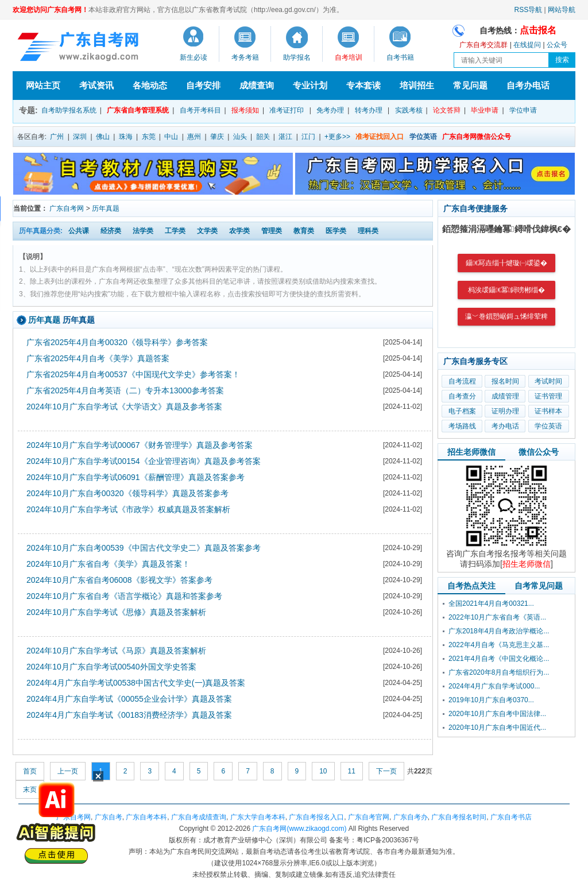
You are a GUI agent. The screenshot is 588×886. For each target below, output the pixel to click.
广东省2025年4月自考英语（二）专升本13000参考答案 (125, 390)
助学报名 (297, 57)
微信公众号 (539, 452)
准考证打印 (287, 110)
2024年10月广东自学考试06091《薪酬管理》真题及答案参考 (136, 477)
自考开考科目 (200, 110)
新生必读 (194, 57)
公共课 (79, 231)
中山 (171, 137)
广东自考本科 (146, 817)
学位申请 (523, 110)
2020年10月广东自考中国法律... (497, 714)
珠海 (126, 137)
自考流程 (462, 381)
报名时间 (505, 381)
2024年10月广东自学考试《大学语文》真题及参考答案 (124, 407)
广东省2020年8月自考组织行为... (499, 672)
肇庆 (217, 137)
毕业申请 (485, 110)
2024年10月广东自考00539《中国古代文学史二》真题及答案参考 (144, 548)
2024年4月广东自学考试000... (494, 686)
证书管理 (548, 396)
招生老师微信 (471, 452)
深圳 (80, 137)
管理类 (272, 231)
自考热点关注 (471, 586)
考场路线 (462, 426)
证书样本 (548, 411)
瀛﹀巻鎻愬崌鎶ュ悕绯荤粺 (506, 316)
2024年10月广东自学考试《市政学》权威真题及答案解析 (128, 509)
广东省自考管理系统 (138, 110)
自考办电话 (528, 85)
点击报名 (538, 30)
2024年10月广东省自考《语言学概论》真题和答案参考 (124, 596)
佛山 (103, 137)
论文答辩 (447, 110)
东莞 (149, 137)
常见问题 (470, 85)
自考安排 (203, 85)
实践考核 (409, 110)
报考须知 (245, 110)
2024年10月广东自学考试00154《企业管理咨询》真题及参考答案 (144, 461)
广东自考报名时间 (459, 817)
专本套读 (363, 85)
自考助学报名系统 (69, 110)
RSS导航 (529, 10)
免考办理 (330, 110)
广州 (57, 137)
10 (323, 771)
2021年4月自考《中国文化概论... (499, 659)
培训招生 (417, 85)
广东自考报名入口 (316, 817)
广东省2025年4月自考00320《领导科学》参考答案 (117, 342)
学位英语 (548, 426)
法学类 (143, 231)
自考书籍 (400, 57)
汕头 (240, 137)
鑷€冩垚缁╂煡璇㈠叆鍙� (506, 263)
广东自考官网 (369, 817)
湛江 (285, 137)
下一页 (386, 771)
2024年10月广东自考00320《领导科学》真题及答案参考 (127, 493)
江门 (308, 137)
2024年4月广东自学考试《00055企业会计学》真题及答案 (129, 699)
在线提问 (527, 45)
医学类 (336, 231)
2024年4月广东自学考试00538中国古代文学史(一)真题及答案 (136, 683)
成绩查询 (257, 85)
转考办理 (369, 110)
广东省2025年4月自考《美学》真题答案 (98, 358)
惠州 (194, 137)
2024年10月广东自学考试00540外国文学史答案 (111, 667)
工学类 (175, 231)
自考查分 (462, 396)
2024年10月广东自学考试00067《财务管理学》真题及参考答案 (140, 445)
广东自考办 (411, 817)
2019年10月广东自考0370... (491, 700)
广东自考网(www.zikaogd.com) (299, 829)
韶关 (263, 137)
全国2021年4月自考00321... (491, 603)
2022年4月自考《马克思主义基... (499, 645)
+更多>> (337, 137)
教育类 (304, 231)
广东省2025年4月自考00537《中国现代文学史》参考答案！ (133, 374)
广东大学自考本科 (258, 817)
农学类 (239, 231)
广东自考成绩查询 (199, 817)
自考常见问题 (539, 586)
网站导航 (562, 10)
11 (352, 771)
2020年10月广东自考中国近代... (497, 728)
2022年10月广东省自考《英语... (497, 617)
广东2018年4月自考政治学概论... (499, 631)
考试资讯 (96, 85)
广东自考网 (67, 208)
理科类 (368, 231)
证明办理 (505, 411)
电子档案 (462, 411)
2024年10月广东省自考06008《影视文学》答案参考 (119, 580)
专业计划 (310, 85)
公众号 (557, 45)
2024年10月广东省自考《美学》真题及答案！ (108, 564)
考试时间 (548, 381)
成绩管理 (505, 396)
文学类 (207, 231)
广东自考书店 (511, 817)
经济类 (111, 231)
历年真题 (106, 208)
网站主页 (43, 85)
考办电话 (505, 426)
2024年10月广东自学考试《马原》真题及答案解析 (116, 651)
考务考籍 (245, 57)
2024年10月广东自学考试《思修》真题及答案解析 (116, 612)
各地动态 (150, 85)
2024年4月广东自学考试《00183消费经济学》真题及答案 (129, 715)
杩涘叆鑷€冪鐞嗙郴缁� (507, 290)
